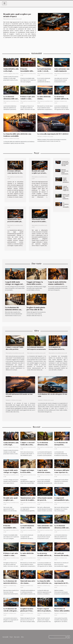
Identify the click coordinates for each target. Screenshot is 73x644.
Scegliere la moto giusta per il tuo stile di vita (27, 611)
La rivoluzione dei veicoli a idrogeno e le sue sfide (11, 611)
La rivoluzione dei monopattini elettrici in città (66, 206)
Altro (22, 637)
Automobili (5, 637)
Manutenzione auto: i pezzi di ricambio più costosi (14, 222)
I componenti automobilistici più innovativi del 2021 (65, 164)
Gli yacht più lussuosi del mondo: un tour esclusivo (62, 555)
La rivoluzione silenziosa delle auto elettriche (11, 99)
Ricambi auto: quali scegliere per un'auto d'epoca (39, 173)
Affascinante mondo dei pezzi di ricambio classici (39, 222)
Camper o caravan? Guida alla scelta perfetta (28, 445)
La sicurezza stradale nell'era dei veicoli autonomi (62, 99)
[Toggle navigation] (4, 3)
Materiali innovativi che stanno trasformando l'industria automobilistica (65, 173)
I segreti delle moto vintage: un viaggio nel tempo (66, 189)
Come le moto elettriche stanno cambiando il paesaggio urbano (57, 284)
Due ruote (17, 637)
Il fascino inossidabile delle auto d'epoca (27, 71)
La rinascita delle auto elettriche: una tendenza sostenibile (45, 583)
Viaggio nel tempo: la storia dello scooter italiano (35, 284)
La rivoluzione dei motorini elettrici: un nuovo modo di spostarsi (14, 310)
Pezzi (11, 637)
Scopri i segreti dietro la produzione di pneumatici (66, 181)
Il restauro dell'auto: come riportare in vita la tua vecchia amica (15, 173)
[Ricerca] (57, 637)
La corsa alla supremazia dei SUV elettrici (53, 134)
